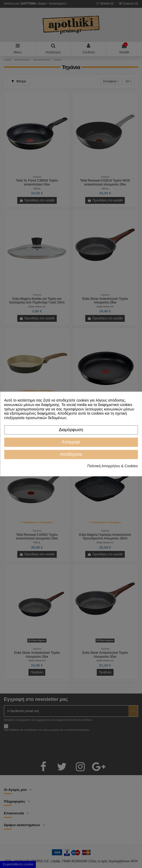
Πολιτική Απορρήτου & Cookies (113, 466)
